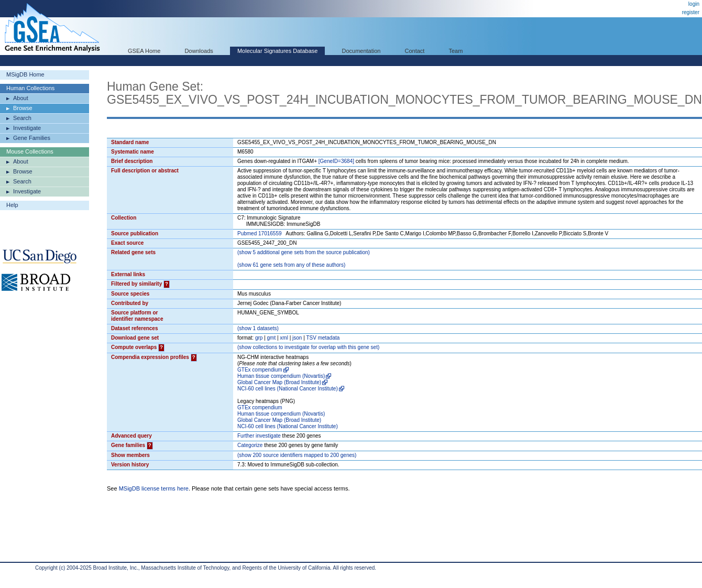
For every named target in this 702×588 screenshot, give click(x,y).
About (21, 98)
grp (259, 338)
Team (456, 51)
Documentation (361, 51)
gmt (272, 338)
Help (12, 205)
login (694, 4)
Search (22, 118)
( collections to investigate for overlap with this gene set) (308, 347)
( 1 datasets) (258, 328)
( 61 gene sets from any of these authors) (291, 265)
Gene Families (32, 138)
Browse (23, 108)
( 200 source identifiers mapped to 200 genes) (297, 455)
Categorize (250, 445)
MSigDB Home (25, 74)
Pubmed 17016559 (260, 233)
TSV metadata (323, 338)
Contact (415, 51)
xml (284, 338)
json (297, 338)
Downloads (199, 51)
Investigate (27, 128)
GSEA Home (144, 51)
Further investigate (259, 436)
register (691, 12)
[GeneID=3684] (336, 161)
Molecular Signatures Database (277, 51)
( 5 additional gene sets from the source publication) (304, 252)
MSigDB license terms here (154, 488)
